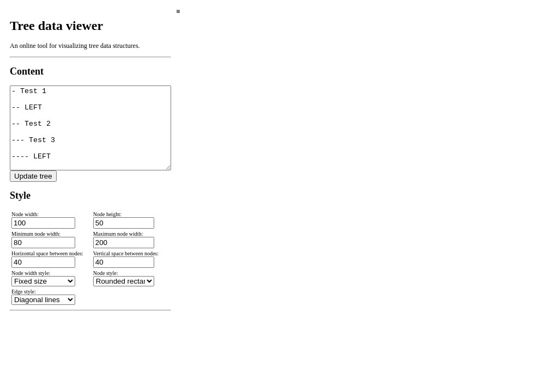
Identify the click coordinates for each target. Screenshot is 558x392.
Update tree (33, 192)
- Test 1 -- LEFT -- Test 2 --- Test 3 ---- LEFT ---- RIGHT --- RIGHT (90, 136)
